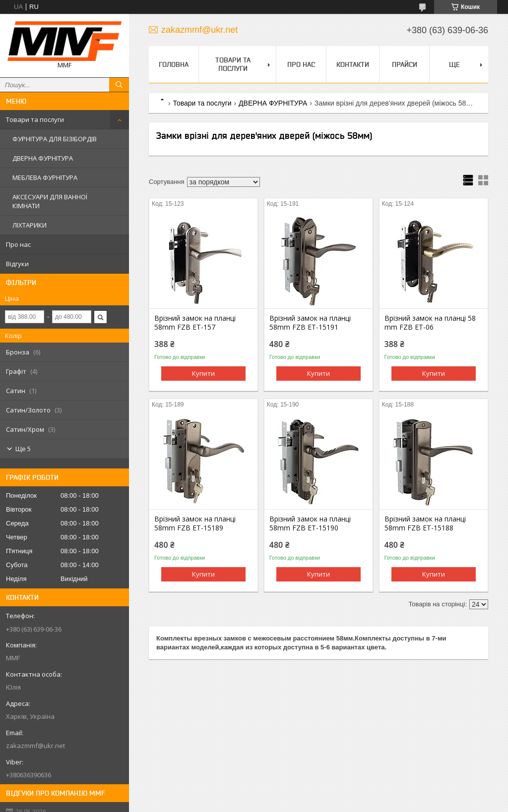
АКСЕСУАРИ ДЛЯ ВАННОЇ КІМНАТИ (50, 201)
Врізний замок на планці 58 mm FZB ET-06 (430, 323)
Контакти (353, 64)
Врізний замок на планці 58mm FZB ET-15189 (195, 523)
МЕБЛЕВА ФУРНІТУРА (45, 177)
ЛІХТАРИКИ (30, 225)
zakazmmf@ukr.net (35, 746)
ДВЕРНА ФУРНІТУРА (43, 158)
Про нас (18, 244)
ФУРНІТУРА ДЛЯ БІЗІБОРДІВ (55, 139)
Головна (174, 64)
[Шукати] (119, 85)
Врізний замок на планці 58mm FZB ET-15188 (425, 523)
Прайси (405, 64)
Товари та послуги (35, 119)
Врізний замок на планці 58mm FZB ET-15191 (310, 323)
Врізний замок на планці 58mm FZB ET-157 (195, 323)
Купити (203, 373)
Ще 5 (23, 449)
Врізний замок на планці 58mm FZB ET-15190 (310, 523)
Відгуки (17, 264)
